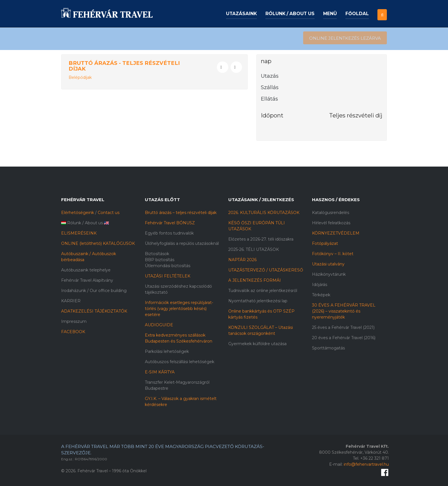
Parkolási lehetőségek (167, 351)
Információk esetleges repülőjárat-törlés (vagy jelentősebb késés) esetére (179, 309)
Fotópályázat (325, 243)
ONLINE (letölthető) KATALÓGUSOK (98, 243)
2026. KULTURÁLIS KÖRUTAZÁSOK (264, 213)
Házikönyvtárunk (329, 274)
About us (94, 223)
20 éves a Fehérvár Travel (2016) (344, 338)
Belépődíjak (80, 77)
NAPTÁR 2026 (242, 260)
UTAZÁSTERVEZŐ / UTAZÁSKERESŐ (266, 270)
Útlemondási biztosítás (168, 266)
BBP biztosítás (160, 260)
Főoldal (357, 14)
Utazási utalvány (328, 264)
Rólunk (74, 223)
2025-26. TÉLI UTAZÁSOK (254, 249)
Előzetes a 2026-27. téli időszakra (261, 239)
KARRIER (71, 301)
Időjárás (320, 285)
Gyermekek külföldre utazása (257, 344)
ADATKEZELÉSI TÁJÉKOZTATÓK (94, 311)
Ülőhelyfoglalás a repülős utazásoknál (182, 243)
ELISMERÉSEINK (79, 233)
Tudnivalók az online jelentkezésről (263, 291)
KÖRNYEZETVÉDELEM (336, 233)
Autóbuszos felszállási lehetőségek (180, 362)
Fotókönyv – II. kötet (333, 254)
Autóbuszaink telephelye (86, 270)
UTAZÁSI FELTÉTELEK (168, 276)
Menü (330, 14)
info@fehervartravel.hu (366, 464)
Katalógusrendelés (331, 213)
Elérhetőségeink (78, 213)
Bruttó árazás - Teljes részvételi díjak (124, 66)
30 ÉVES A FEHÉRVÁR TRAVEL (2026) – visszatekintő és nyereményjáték (344, 311)
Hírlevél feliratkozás (331, 223)
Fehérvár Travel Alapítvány (87, 280)
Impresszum (74, 321)
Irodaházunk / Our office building (94, 291)
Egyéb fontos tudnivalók (169, 233)
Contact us (109, 213)
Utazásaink (241, 14)
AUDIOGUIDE (159, 325)
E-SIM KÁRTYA (160, 372)
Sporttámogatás (328, 348)
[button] (382, 10)
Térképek (321, 295)
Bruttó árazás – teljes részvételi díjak (181, 213)
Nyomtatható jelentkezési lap (258, 301)
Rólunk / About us (290, 14)
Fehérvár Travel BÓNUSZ (170, 223)
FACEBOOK (73, 332)
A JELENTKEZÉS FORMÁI (255, 280)
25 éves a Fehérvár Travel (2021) (343, 327)
